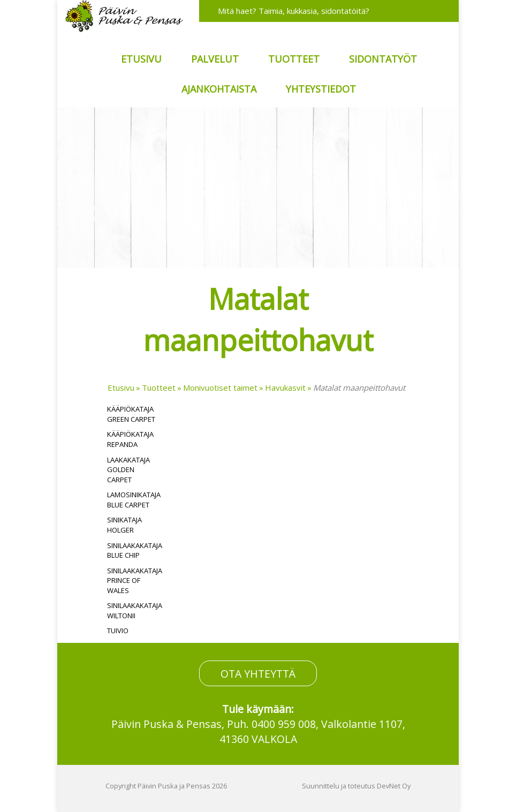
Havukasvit (285, 388)
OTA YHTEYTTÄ (258, 673)
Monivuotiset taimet (220, 388)
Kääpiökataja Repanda (130, 439)
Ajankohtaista (219, 89)
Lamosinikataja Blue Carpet (134, 500)
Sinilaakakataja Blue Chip (135, 551)
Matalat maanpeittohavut (359, 388)
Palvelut (215, 59)
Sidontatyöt (383, 59)
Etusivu (141, 59)
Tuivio (118, 631)
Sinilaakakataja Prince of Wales (135, 580)
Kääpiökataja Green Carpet (131, 414)
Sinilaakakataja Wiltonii (135, 610)
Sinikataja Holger (124, 525)
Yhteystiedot (321, 89)
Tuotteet (294, 59)
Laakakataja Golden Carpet (128, 470)
